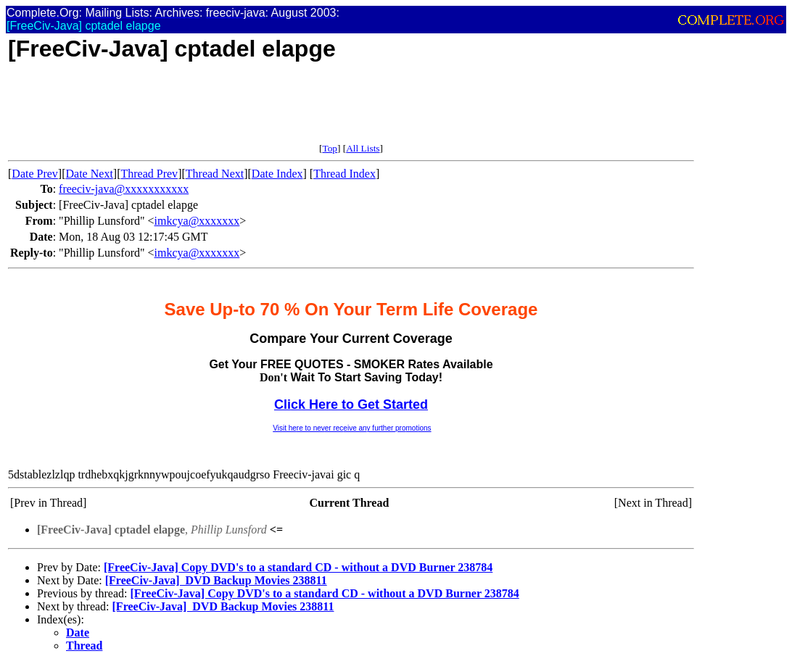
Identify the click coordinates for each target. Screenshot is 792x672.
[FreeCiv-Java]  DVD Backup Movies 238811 (216, 580)
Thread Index (345, 174)
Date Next (90, 174)
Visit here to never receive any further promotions (352, 428)
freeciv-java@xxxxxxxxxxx (124, 189)
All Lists (363, 148)
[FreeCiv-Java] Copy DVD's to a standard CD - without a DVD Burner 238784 (298, 567)
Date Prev (35, 174)
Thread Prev (149, 174)
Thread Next (215, 174)
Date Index (277, 174)
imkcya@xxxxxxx (197, 221)
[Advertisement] (272, 110)
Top (330, 148)
